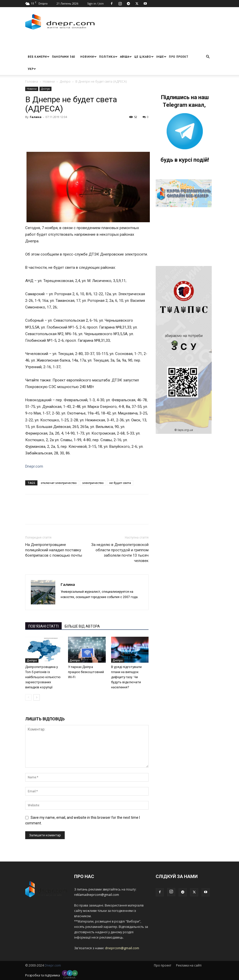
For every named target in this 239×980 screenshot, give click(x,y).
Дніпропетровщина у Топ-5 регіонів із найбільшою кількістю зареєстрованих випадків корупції (43, 677)
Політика (108, 57)
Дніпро (65, 81)
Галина (36, 117)
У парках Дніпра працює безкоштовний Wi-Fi (86, 672)
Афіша (126, 57)
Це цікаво (144, 57)
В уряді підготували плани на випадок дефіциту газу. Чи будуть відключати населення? (126, 677)
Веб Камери (39, 57)
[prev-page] (28, 697)
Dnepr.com (34, 466)
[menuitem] (31, 69)
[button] (208, 57)
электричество (93, 483)
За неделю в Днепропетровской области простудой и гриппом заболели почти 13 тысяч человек (120, 553)
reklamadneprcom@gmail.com (97, 895)
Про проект (179, 57)
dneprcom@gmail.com (122, 948)
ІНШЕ (161, 57)
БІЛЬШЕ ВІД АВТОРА (82, 626)
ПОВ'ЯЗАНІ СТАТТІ (43, 626)
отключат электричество (59, 483)
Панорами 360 (64, 57)
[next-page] (37, 697)
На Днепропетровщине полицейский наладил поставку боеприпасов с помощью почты (54, 550)
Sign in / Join (95, 3)
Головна (32, 81)
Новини (88, 57)
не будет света (120, 483)
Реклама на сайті (189, 965)
